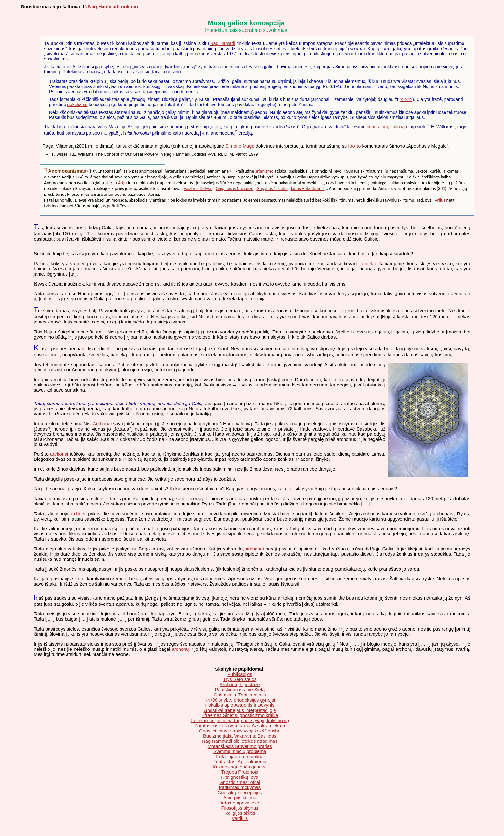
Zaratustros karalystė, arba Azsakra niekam (240, 726)
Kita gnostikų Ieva (240, 777)
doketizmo (77, 104)
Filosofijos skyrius (240, 808)
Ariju (122, 183)
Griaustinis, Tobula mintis (240, 695)
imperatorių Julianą (386, 127)
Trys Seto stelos (240, 679)
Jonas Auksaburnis (308, 188)
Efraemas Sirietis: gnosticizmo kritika (240, 715)
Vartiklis (240, 818)
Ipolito (354, 146)
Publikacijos (240, 674)
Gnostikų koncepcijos (240, 793)
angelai (368, 264)
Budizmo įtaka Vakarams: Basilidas (240, 736)
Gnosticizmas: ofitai (240, 782)
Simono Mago (240, 146)
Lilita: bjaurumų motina (240, 757)
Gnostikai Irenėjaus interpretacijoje (240, 710)
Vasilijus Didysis (198, 188)
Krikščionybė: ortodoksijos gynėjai (240, 700)
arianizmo (264, 171)
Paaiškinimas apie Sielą (240, 690)
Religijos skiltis (240, 813)
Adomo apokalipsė (240, 803)
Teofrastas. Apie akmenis (240, 762)
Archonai (102, 424)
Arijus (440, 200)
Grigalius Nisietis (272, 188)
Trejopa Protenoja (240, 772)
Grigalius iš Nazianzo (234, 188)
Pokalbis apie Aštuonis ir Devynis (240, 705)
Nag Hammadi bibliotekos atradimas (240, 741)
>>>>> (406, 99)
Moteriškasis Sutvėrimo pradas (240, 746)
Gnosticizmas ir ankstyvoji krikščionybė (240, 731)
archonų (78, 514)
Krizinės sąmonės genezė (240, 767)
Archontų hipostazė (240, 685)
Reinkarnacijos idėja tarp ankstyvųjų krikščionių (240, 721)
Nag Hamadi (223, 43)
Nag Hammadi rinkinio (113, 7)
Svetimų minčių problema (240, 751)
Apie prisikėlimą (240, 798)
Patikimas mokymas (240, 787)
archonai (59, 454)
